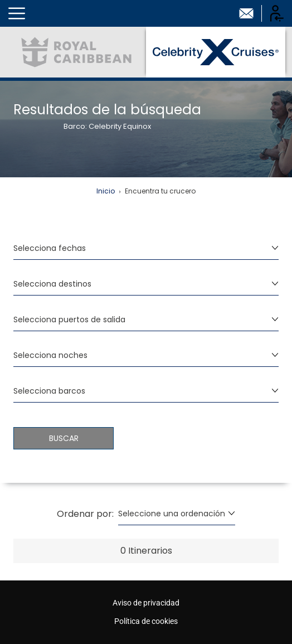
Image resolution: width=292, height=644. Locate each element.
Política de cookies (146, 621)
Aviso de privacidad (146, 603)
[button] (17, 13)
